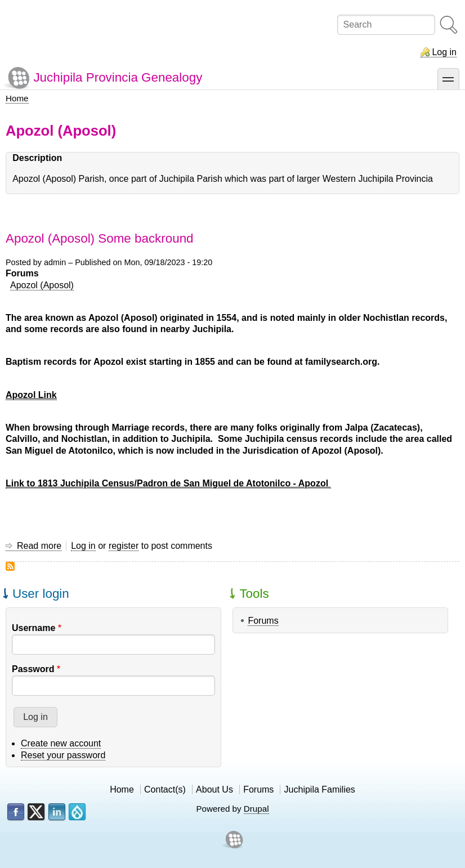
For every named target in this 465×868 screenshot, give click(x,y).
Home (17, 98)
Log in (444, 52)
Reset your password (63, 755)
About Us (214, 789)
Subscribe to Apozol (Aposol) (10, 566)
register (124, 546)
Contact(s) (165, 789)
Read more (39, 546)
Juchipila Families (320, 789)
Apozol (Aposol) (42, 285)
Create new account (61, 743)
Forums (263, 621)
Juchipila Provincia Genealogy (118, 77)
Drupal (256, 809)
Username (33, 628)
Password (33, 669)
